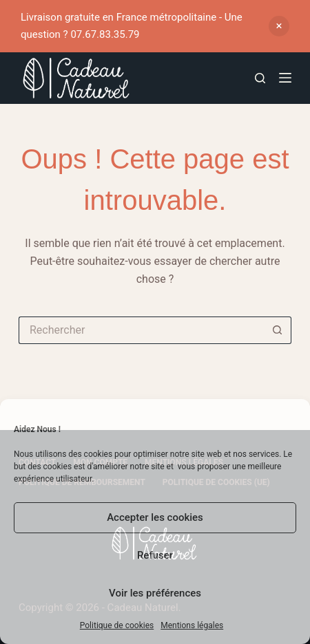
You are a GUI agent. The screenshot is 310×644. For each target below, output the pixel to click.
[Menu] (285, 78)
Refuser (155, 555)
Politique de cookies (117, 625)
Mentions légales (192, 625)
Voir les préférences (155, 593)
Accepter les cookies (155, 517)
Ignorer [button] (279, 26)
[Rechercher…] (141, 330)
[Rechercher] (260, 78)
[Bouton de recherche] (278, 330)
